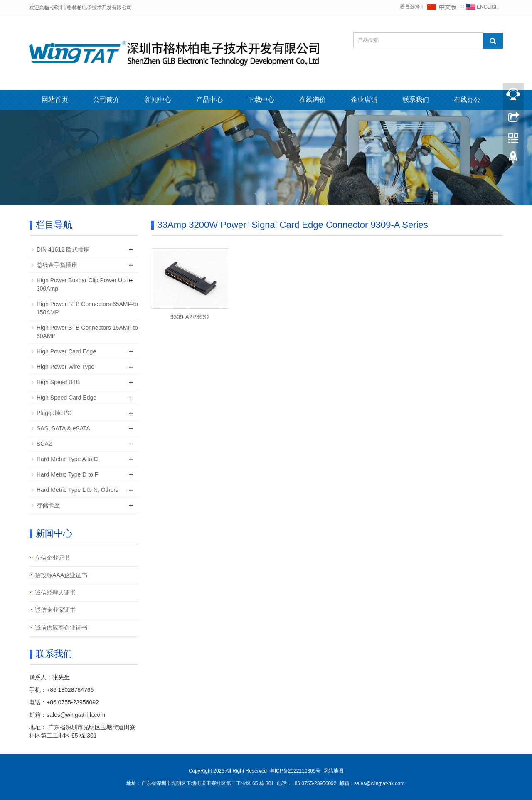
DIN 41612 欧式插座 (63, 249)
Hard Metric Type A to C (67, 459)
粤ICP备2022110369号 (295, 771)
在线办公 (467, 100)
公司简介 (106, 100)
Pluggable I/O (54, 413)
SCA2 (44, 444)
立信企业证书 (52, 558)
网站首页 (55, 100)
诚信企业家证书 (55, 610)
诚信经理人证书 (55, 593)
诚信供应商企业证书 (61, 627)
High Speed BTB (58, 382)
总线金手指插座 (57, 265)
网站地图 (333, 771)
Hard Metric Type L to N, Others (78, 490)
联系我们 (416, 100)
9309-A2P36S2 (190, 317)
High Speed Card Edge (66, 398)
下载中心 (261, 100)
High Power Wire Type (65, 367)
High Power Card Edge (66, 351)
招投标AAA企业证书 (61, 575)
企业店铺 (364, 100)
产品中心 (209, 100)
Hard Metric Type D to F (67, 474)
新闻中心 (158, 100)
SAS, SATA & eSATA (63, 428)
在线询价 (313, 100)
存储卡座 (48, 505)
